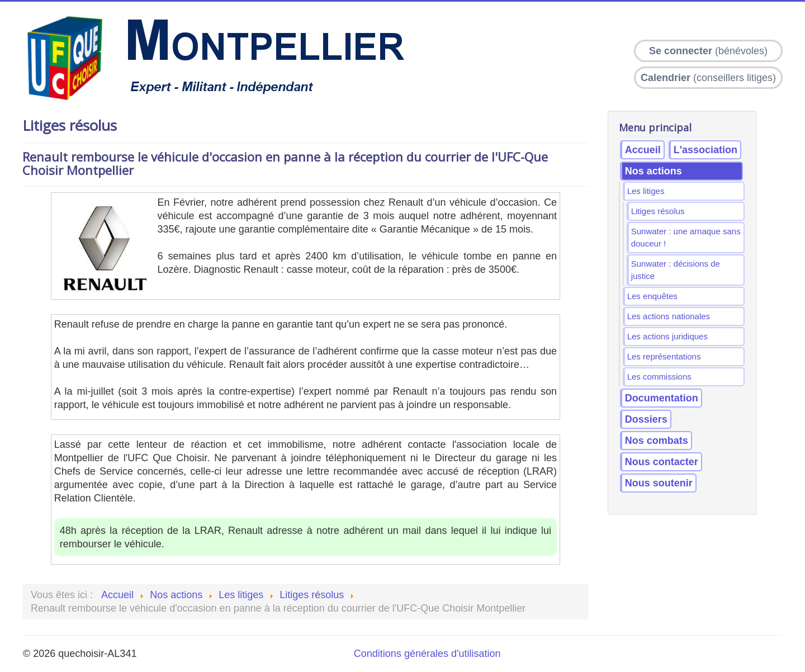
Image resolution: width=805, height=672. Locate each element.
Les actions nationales (669, 316)
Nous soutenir (659, 483)
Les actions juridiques (667, 336)
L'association (705, 150)
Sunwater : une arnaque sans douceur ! (686, 237)
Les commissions (659, 377)
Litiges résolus (658, 211)
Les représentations (664, 356)
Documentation (662, 398)
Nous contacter (662, 462)
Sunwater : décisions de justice (676, 270)
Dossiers (646, 419)
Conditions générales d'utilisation (427, 654)
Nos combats (657, 441)
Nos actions (654, 171)
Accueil (643, 150)
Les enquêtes (652, 296)
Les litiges (646, 191)
